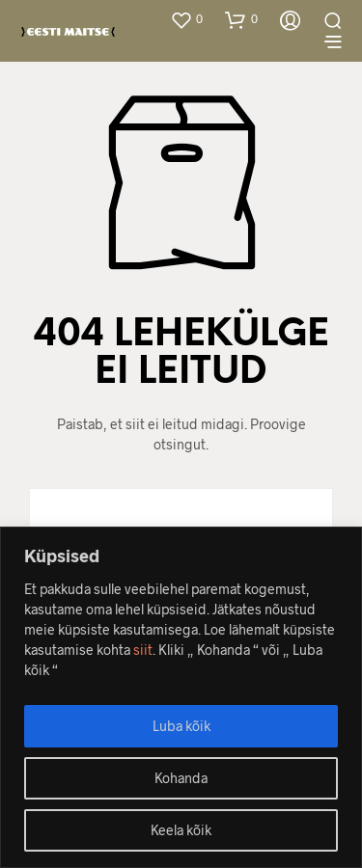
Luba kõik (181, 726)
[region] (181, 697)
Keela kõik (181, 830)
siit (143, 650)
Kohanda (181, 778)
